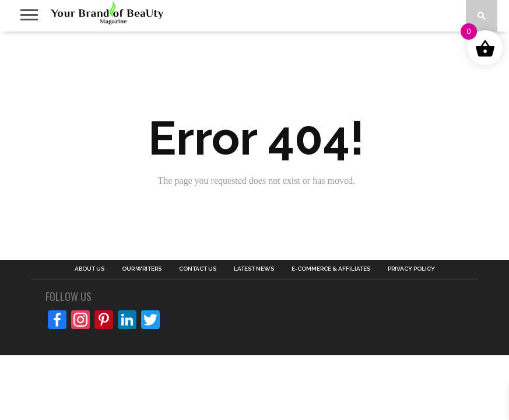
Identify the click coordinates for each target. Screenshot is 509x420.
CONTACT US (198, 269)
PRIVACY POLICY (411, 269)
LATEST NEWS (254, 269)
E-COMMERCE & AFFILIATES (331, 269)
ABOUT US (89, 269)
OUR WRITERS (142, 269)
